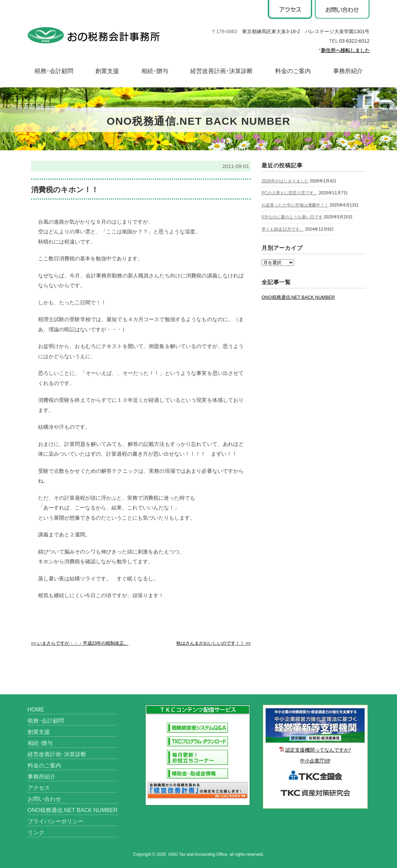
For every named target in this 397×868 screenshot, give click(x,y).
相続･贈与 (155, 71)
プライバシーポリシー (56, 821)
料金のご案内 (293, 71)
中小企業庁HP (315, 761)
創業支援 (107, 71)
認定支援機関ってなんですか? (318, 750)
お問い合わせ (44, 799)
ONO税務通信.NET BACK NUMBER (298, 297)
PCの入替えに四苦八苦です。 (290, 193)
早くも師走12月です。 (283, 229)
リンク (36, 833)
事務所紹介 (348, 71)
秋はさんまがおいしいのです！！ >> (214, 643)
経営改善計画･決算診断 (222, 71)
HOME (36, 710)
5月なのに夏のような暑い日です (292, 217)
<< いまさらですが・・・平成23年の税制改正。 (80, 643)
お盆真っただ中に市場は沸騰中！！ (295, 205)
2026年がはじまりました (285, 181)
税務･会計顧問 (54, 71)
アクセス (39, 788)
